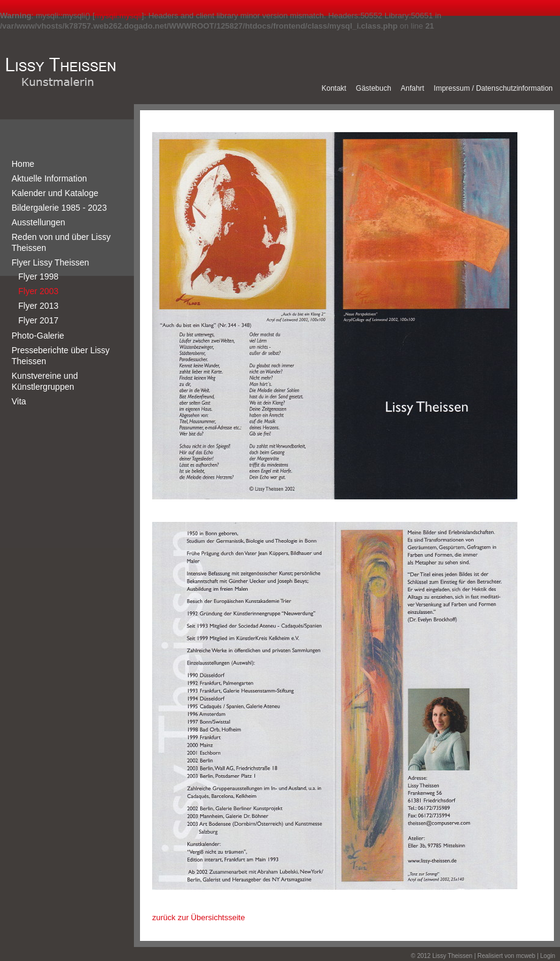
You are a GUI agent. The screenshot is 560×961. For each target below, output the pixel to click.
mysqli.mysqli (118, 16)
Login (548, 956)
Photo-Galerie (38, 336)
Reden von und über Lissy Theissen (61, 242)
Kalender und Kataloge (55, 193)
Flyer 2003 (38, 291)
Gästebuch (374, 88)
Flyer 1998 (38, 276)
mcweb (526, 956)
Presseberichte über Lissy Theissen (61, 356)
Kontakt (334, 88)
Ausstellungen (38, 222)
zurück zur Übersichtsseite (198, 917)
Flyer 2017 (38, 320)
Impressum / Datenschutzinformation (493, 88)
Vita (19, 401)
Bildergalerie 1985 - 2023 (59, 208)
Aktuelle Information (49, 178)
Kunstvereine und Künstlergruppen (45, 381)
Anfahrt (412, 88)
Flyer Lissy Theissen (50, 262)
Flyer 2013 (38, 306)
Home (23, 164)
